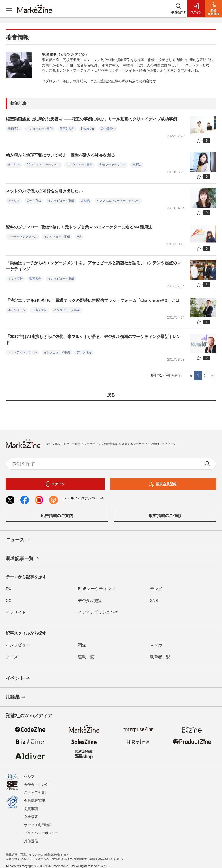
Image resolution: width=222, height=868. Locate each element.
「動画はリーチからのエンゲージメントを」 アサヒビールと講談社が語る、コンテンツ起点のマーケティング (93, 266)
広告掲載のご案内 (57, 516)
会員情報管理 (34, 798)
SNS (154, 601)
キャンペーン (17, 310)
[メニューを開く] (9, 9)
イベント (18, 679)
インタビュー (18, 645)
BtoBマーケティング (96, 589)
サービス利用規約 (38, 822)
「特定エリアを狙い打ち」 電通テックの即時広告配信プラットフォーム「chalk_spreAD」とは (93, 300)
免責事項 (31, 806)
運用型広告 (67, 129)
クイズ (12, 657)
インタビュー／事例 (40, 129)
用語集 (16, 697)
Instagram (87, 129)
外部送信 (31, 838)
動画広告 (14, 129)
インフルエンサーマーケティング (118, 201)
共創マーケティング (112, 165)
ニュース (18, 540)
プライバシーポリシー (41, 830)
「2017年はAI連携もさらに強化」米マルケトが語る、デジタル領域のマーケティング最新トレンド (93, 340)
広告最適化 (108, 129)
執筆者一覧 (160, 657)
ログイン (54, 484)
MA (79, 237)
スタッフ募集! (35, 790)
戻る (111, 395)
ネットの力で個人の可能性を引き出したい (44, 191)
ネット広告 (15, 279)
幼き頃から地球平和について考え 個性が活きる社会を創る (60, 155)
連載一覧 (86, 657)
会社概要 (31, 814)
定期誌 (137, 165)
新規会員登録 (162, 484)
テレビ (156, 589)
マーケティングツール (23, 237)
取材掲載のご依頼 (165, 516)
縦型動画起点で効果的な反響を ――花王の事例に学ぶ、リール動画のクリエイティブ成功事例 (91, 119)
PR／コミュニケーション (43, 165)
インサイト (16, 612)
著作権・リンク (36, 782)
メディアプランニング (98, 612)
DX (9, 589)
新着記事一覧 (23, 559)
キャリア (14, 165)
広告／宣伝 (34, 201)
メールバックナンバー (84, 499)
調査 (82, 645)
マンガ (156, 645)
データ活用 (84, 352)
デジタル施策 (90, 601)
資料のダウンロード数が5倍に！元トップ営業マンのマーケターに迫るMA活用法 (79, 227)
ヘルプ (29, 774)
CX (9, 601)
